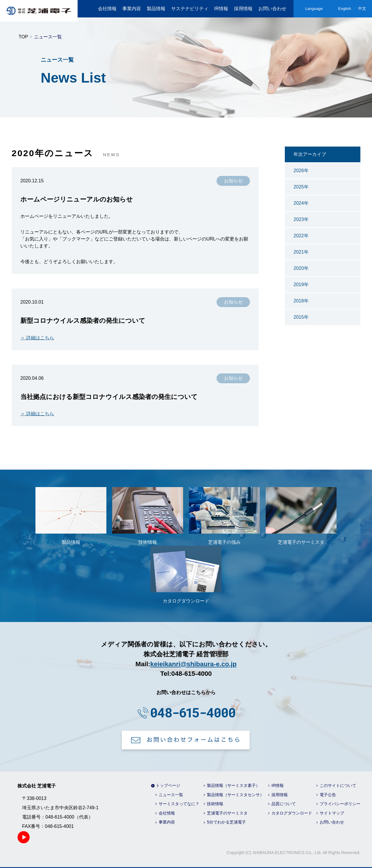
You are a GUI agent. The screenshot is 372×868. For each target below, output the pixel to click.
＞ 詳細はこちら (37, 338)
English (345, 9)
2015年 (301, 317)
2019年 (301, 285)
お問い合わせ (272, 9)
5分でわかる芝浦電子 (226, 822)
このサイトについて (338, 785)
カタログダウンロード (292, 813)
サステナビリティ (190, 9)
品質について (284, 804)
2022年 (301, 236)
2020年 (301, 268)
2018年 (301, 301)
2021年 (301, 252)
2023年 (301, 219)
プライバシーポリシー (340, 804)
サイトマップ (332, 813)
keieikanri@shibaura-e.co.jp (193, 664)
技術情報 (215, 804)
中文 (362, 9)
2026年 (301, 171)
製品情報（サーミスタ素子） (233, 785)
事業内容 (132, 9)
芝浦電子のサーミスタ (227, 813)
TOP (23, 37)
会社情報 (107, 9)
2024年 (301, 203)
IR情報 (221, 9)
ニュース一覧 (171, 795)
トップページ (168, 785)
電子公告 (328, 795)
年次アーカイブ (310, 154)
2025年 (301, 187)
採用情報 (243, 9)
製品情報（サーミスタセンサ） (235, 795)
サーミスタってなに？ (179, 804)
